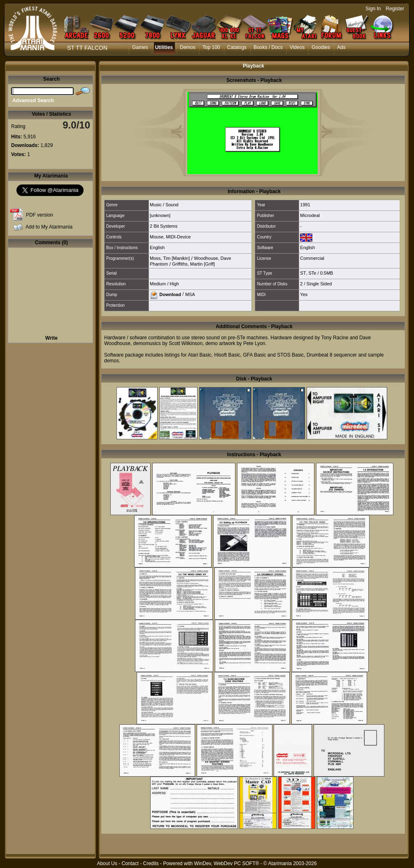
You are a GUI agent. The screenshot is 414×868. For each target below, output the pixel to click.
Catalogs (237, 47)
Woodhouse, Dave (212, 258)
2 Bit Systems (164, 226)
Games (140, 47)
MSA (190, 294)
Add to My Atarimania (49, 227)
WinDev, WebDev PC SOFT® (227, 863)
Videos (297, 47)
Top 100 (211, 47)
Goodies (321, 47)
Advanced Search (33, 100)
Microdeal (310, 215)
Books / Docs (268, 47)
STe (313, 273)
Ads (341, 47)
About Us (107, 863)
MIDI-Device (178, 237)
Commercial (312, 258)
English (157, 247)
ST (303, 273)
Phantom (159, 264)
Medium (158, 284)
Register (395, 9)
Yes (304, 294)
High (174, 284)
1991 (305, 205)
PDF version (40, 215)
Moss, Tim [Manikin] (170, 258)
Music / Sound (164, 205)
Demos (188, 47)
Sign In (373, 9)
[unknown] (160, 215)
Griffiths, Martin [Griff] (193, 264)
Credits (151, 863)
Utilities (164, 47)
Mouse (157, 237)
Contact (130, 863)
